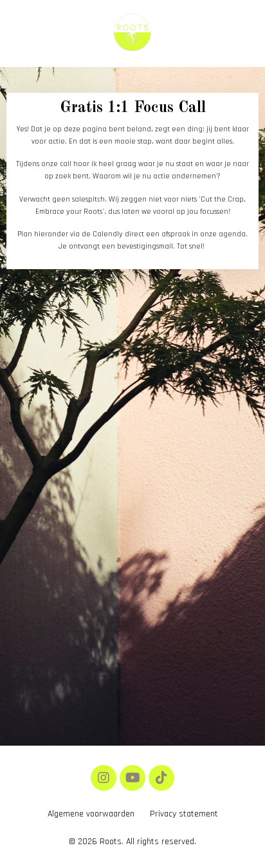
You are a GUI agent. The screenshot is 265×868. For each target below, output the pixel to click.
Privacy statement (184, 814)
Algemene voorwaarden (91, 814)
